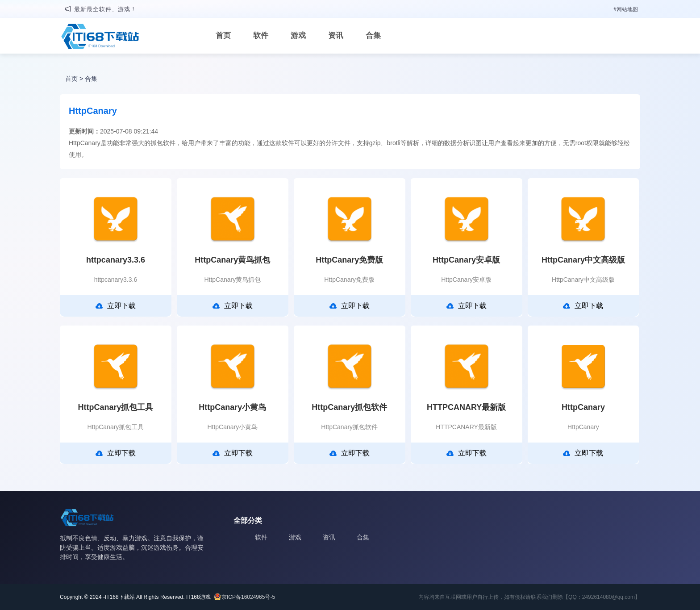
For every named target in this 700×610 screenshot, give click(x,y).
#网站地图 (626, 9)
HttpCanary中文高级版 (583, 260)
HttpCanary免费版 (349, 260)
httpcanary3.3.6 (116, 260)
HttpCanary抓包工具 (115, 407)
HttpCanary (583, 407)
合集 (373, 36)
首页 (223, 36)
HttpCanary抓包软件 (349, 407)
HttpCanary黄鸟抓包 (232, 260)
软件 (261, 36)
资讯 (336, 36)
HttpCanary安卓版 (466, 260)
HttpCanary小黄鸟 (232, 407)
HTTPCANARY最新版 (466, 407)
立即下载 (116, 306)
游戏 (298, 36)
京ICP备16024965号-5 (248, 597)
